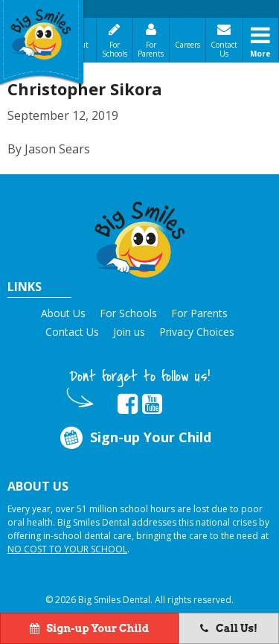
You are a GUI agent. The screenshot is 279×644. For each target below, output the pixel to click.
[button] (140, 237)
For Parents (151, 49)
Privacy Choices (197, 332)
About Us (63, 313)
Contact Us (224, 49)
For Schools (115, 49)
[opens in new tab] (128, 404)
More (260, 54)
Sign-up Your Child (135, 438)
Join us (129, 332)
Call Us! (229, 628)
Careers (187, 45)
